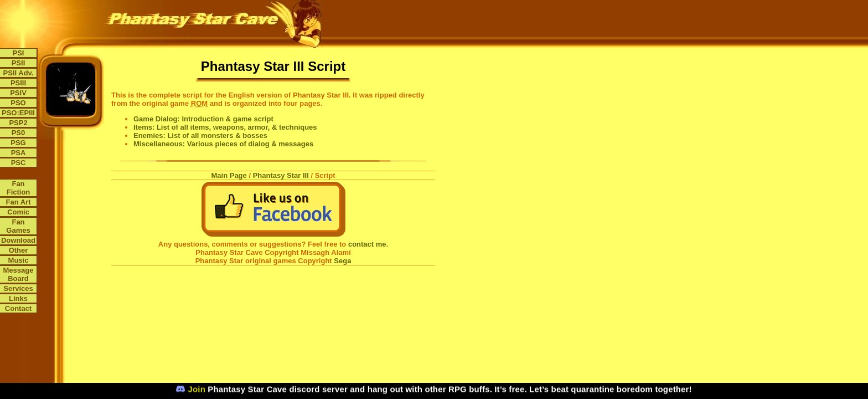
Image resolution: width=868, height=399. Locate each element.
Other (19, 250)
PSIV (18, 93)
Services (18, 288)
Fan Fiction (19, 188)
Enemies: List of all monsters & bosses (200, 135)
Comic (18, 212)
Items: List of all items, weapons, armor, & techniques (225, 127)
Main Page (229, 175)
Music (19, 260)
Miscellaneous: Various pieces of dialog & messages (223, 144)
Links (18, 298)
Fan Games (18, 226)
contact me (367, 244)
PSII (19, 63)
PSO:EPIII (18, 113)
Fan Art (18, 202)
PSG (18, 143)
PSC (19, 163)
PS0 (19, 133)
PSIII (18, 83)
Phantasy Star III (281, 175)
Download (18, 240)
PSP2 (18, 123)
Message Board (19, 274)
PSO (18, 103)
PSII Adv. (19, 73)
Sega (342, 261)
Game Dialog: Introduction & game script (203, 119)
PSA (19, 153)
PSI (19, 53)
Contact (18, 308)
